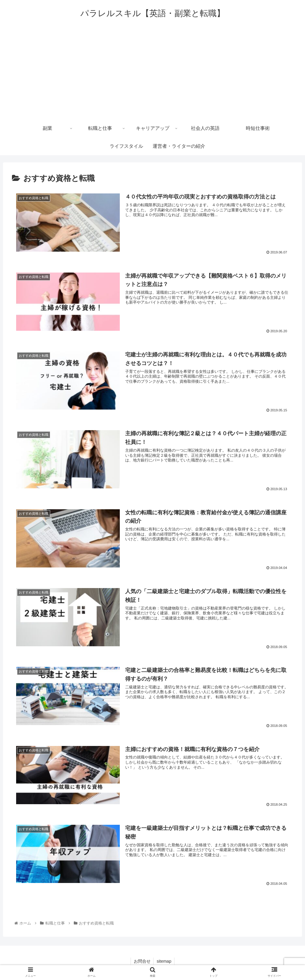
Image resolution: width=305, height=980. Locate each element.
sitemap (164, 961)
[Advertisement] (152, 75)
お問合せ (142, 961)
